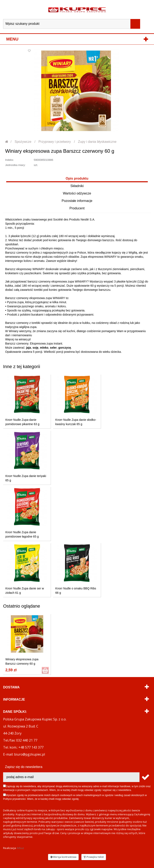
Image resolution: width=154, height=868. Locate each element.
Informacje (14, 699)
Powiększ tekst (94, 857)
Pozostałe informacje (77, 201)
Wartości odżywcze (77, 193)
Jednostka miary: (15, 165)
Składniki (77, 186)
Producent (77, 208)
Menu (12, 39)
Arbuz (20, 848)
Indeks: (10, 160)
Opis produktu (77, 178)
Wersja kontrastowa (63, 857)
